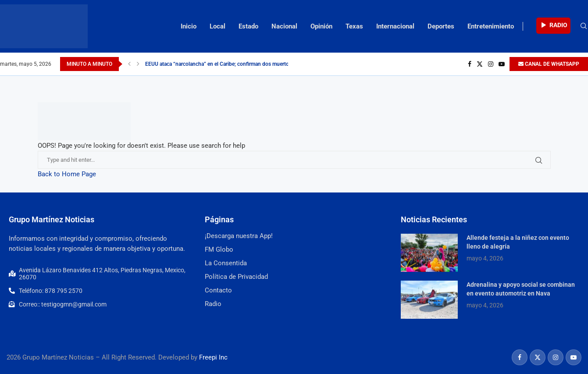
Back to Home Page (67, 174)
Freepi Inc (213, 357)
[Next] (138, 64)
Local (217, 26)
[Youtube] (502, 64)
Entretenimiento (491, 26)
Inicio (189, 26)
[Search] (584, 26)
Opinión (321, 26)
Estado (248, 26)
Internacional (395, 26)
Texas (354, 26)
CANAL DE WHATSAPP (549, 64)
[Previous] (129, 64)
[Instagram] (491, 64)
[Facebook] (470, 64)
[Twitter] (480, 64)
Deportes (441, 26)
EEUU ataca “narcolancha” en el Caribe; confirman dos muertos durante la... (233, 64)
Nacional (284, 26)
